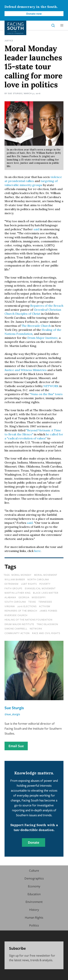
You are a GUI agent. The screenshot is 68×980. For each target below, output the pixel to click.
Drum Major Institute (42, 338)
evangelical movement (40, 588)
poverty (45, 584)
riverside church (16, 615)
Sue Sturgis (15, 93)
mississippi (39, 597)
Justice (9, 40)
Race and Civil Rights (46, 633)
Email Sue (16, 746)
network (36, 629)
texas (32, 602)
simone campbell (16, 629)
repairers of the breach (21, 611)
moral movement (46, 575)
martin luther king (18, 593)
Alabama (10, 597)
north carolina (38, 579)
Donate (34, 842)
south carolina (15, 602)
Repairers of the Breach (47, 306)
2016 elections (27, 606)
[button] (62, 25)
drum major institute (19, 624)
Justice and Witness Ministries (26, 370)
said (36, 229)
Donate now (34, 14)
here (37, 551)
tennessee (45, 602)
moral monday (21, 575)
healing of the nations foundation (28, 620)
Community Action (17, 633)
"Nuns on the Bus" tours (46, 394)
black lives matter (46, 593)
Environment (34, 902)
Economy (34, 886)
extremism (12, 584)
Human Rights (34, 917)
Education (34, 894)
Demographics (34, 878)
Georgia (24, 597)
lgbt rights (29, 584)
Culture (34, 870)
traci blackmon (47, 624)
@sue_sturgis (12, 714)
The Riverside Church (36, 326)
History (34, 910)
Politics (34, 925)
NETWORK (51, 386)
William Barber (15, 579)
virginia (10, 606)
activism (45, 606)
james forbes (48, 611)
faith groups (13, 588)
